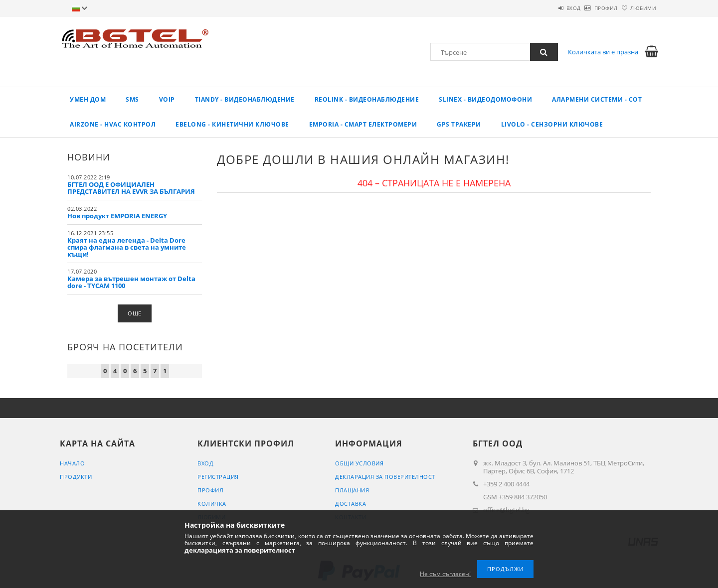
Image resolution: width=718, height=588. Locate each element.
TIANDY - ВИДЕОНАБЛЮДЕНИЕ (245, 99)
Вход (546, 8)
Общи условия (359, 463)
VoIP (167, 99)
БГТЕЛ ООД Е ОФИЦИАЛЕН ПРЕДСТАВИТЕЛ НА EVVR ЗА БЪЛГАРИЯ (131, 188)
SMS (132, 99)
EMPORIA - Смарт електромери (363, 124)
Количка (212, 504)
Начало (72, 463)
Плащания (352, 490)
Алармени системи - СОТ (597, 99)
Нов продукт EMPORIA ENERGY (117, 216)
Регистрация (218, 477)
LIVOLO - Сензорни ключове (552, 124)
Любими (638, 8)
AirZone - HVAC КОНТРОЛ (113, 124)
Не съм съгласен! (445, 574)
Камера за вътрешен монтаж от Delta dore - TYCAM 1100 (131, 282)
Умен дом (88, 99)
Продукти (76, 477)
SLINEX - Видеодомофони (485, 99)
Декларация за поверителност (385, 477)
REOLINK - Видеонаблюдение (367, 99)
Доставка (351, 504)
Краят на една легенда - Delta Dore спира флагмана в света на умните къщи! (127, 247)
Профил (590, 8)
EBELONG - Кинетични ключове (232, 124)
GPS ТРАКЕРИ (459, 124)
